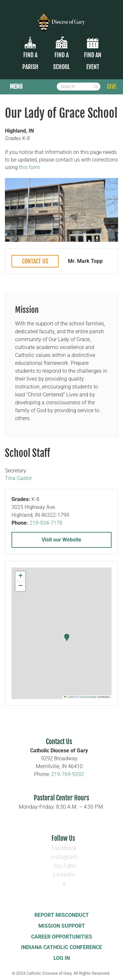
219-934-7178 (46, 523)
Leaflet (69, 697)
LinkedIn (64, 875)
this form (29, 167)
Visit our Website (61, 540)
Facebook (64, 848)
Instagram (64, 857)
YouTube (64, 866)
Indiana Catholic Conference (61, 947)
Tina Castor (18, 478)
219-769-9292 (68, 774)
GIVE (112, 87)
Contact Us (35, 261)
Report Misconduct (62, 915)
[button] (67, 639)
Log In (62, 958)
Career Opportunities (62, 937)
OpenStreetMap (88, 697)
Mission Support (62, 926)
